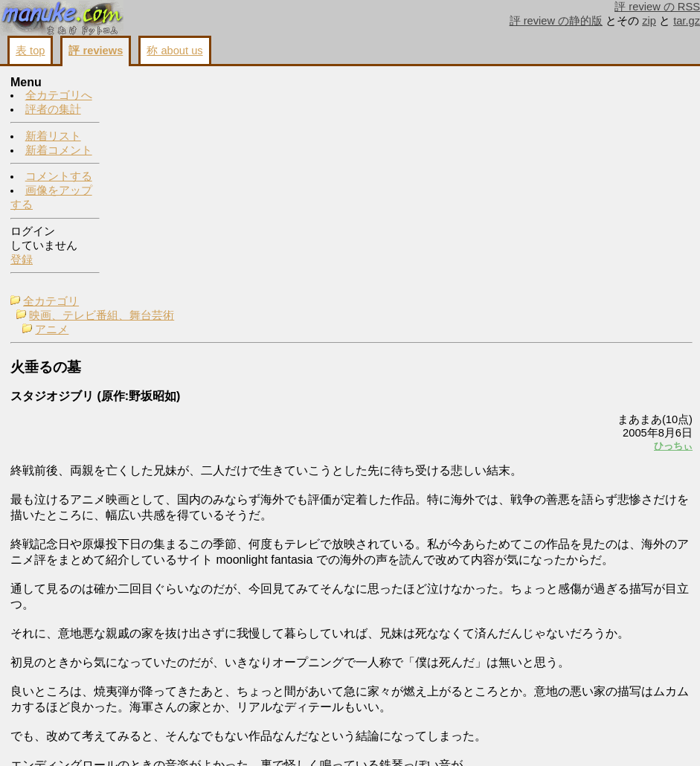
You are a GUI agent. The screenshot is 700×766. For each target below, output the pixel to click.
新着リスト (53, 137)
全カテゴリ (155, 83)
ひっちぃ (487, 228)
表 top (30, 51)
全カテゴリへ (59, 96)
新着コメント (59, 151)
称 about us (174, 51)
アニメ (156, 112)
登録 (22, 260)
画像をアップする (437, 738)
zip (649, 21)
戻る (495, 738)
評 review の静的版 (556, 21)
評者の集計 (53, 110)
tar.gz (687, 21)
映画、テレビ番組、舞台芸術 (206, 97)
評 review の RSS (657, 7)
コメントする (59, 177)
